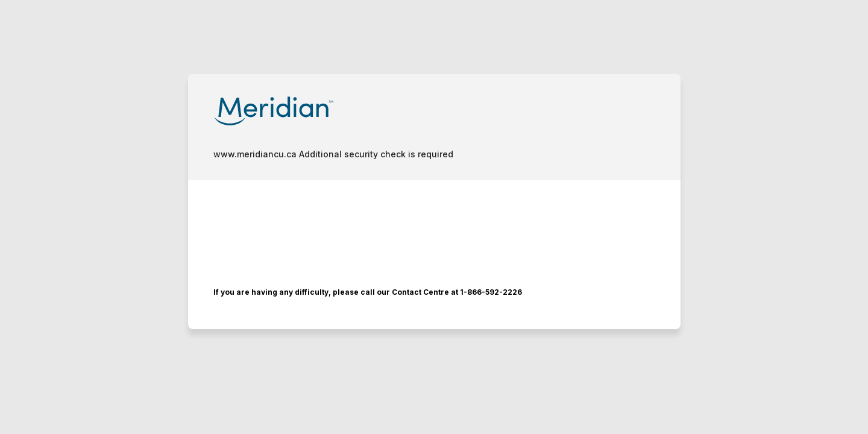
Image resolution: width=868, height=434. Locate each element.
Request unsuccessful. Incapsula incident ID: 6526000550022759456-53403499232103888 (434, 217)
